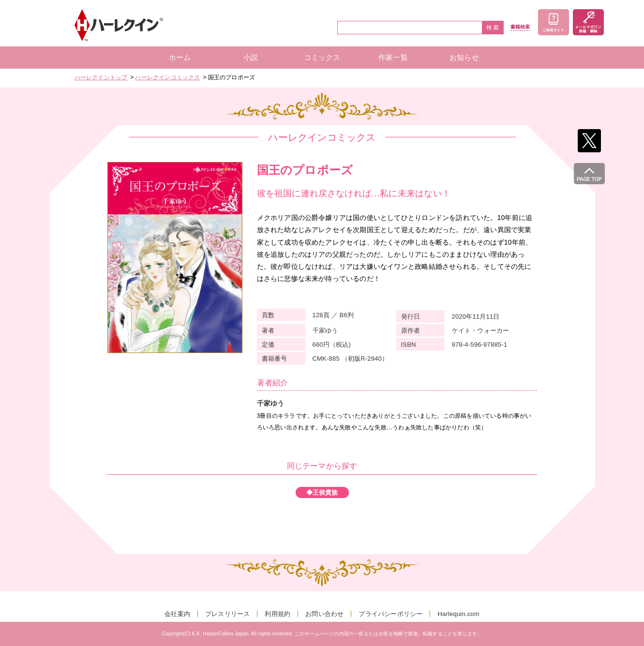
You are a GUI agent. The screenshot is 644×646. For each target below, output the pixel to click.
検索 (493, 28)
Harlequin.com (458, 614)
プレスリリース (227, 614)
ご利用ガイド (554, 22)
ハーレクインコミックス (167, 77)
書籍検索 (520, 27)
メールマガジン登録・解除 (588, 22)
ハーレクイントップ (101, 77)
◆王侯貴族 (322, 492)
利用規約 (277, 614)
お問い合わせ (324, 614)
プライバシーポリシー (390, 614)
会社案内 (177, 614)
